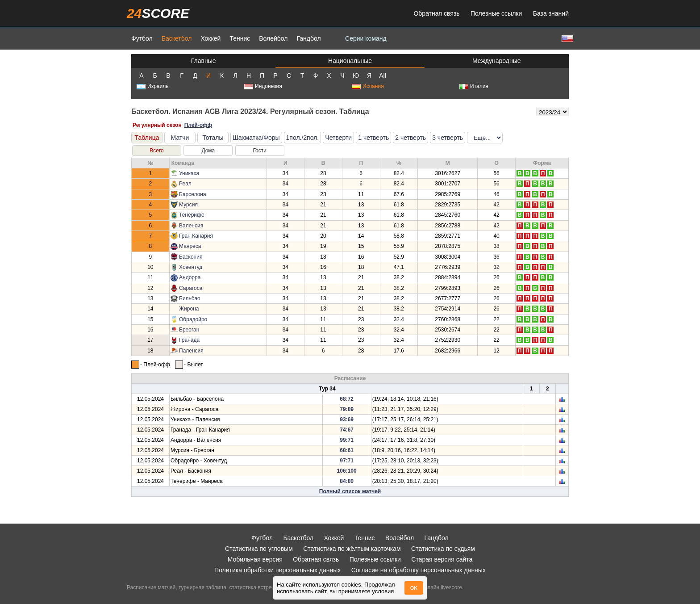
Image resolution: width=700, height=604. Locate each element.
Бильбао (190, 298)
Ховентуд (191, 267)
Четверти (338, 138)
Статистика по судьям (443, 549)
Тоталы (213, 138)
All (383, 75)
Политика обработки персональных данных (277, 570)
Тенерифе (192, 215)
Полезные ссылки (496, 13)
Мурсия (188, 205)
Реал (185, 184)
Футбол (142, 38)
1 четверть (373, 138)
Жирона (189, 309)
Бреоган (189, 330)
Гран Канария (196, 236)
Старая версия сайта (442, 559)
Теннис (240, 38)
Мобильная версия (255, 559)
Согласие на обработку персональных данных (419, 570)
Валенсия (191, 226)
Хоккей (210, 38)
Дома (208, 151)
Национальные (350, 61)
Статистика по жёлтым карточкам (352, 549)
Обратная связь (436, 13)
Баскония (191, 257)
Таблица (147, 138)
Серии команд (366, 38)
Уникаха (189, 173)
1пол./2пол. (303, 138)
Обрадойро (193, 319)
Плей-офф (198, 125)
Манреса (190, 246)
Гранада (189, 340)
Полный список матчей (350, 491)
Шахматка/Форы (256, 138)
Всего (156, 151)
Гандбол (308, 38)
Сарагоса (191, 288)
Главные (204, 61)
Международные (497, 61)
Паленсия (191, 351)
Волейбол (273, 38)
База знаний (551, 13)
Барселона (193, 194)
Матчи (180, 138)
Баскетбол (177, 38)
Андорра (190, 277)
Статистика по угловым (259, 549)
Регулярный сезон (157, 125)
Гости (260, 151)
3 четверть (448, 138)
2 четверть (410, 138)
